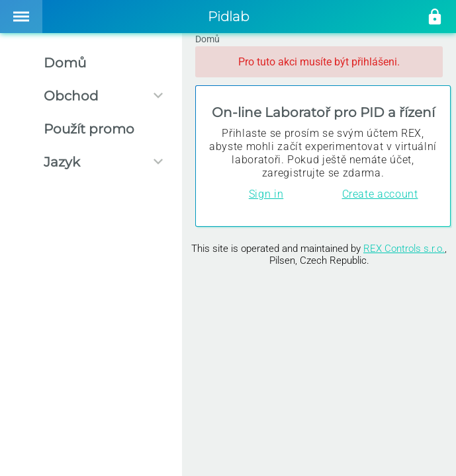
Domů (65, 63)
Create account (380, 194)
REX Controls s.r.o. (404, 249)
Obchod (71, 96)
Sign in (266, 194)
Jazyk (62, 162)
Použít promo (89, 129)
